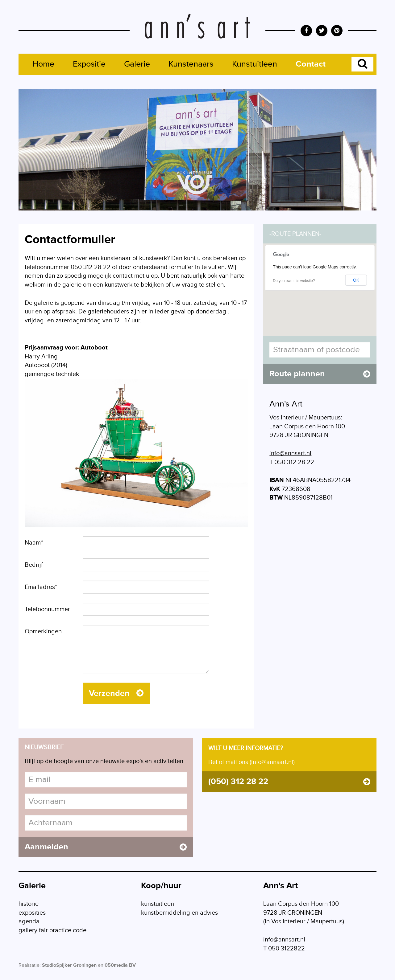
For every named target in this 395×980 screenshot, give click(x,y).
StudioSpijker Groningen (69, 965)
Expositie (89, 64)
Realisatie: (30, 965)
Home (43, 64)
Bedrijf (34, 565)
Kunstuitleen (255, 64)
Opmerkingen (43, 631)
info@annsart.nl (290, 453)
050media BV (120, 965)
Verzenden (116, 693)
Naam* (34, 543)
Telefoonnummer (47, 609)
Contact (311, 64)
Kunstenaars (191, 64)
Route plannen (320, 374)
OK (356, 280)
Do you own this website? (294, 281)
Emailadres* (41, 587)
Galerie (137, 64)
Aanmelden (106, 847)
